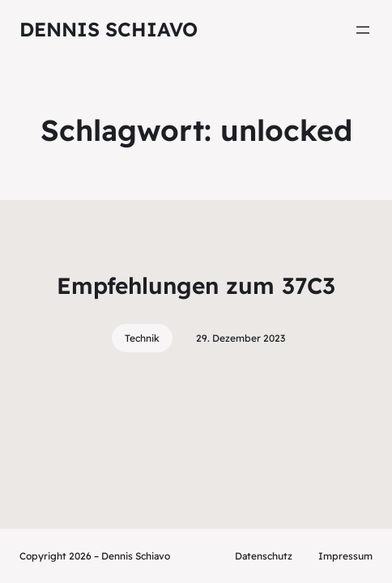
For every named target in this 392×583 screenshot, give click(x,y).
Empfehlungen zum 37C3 (196, 285)
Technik (142, 338)
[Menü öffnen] (363, 30)
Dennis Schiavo (109, 29)
